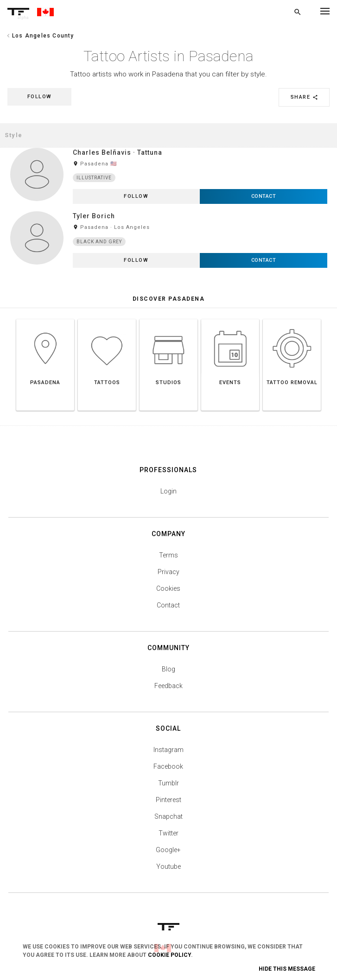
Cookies (168, 588)
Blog (168, 669)
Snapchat (168, 816)
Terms (168, 555)
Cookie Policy (169, 955)
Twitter (168, 833)
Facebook (168, 766)
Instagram (168, 750)
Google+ (168, 850)
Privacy (168, 572)
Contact (168, 605)
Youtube (168, 866)
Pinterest (168, 800)
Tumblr (168, 783)
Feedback (168, 686)
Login (168, 491)
